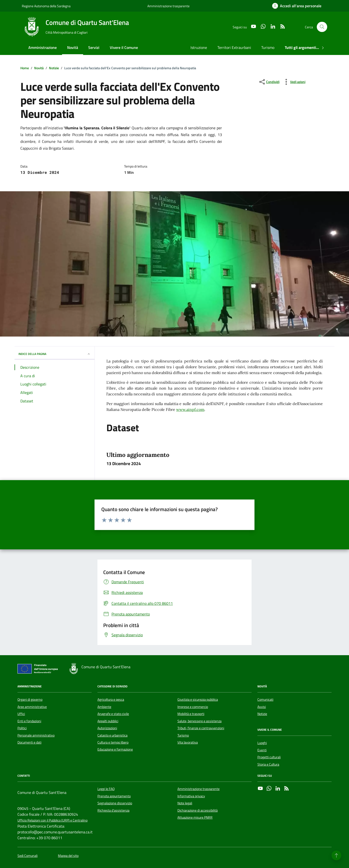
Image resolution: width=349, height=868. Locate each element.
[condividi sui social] (269, 82)
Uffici (21, 714)
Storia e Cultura (268, 764)
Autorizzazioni (107, 728)
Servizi (94, 47)
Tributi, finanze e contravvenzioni (201, 728)
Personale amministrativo (36, 735)
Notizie (262, 714)
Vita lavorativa (188, 742)
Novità (73, 47)
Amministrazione (43, 47)
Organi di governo (30, 699)
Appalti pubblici (108, 721)
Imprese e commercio (193, 707)
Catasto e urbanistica (112, 735)
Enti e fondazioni (29, 721)
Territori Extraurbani (234, 47)
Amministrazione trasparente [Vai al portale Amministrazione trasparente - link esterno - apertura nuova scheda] (168, 6)
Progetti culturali (269, 757)
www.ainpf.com (190, 409)
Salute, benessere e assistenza (199, 721)
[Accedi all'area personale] (297, 6)
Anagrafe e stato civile (113, 714)
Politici (22, 728)
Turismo (268, 47)
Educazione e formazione (115, 749)
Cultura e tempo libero (113, 742)
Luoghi (262, 743)
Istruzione (199, 47)
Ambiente (104, 707)
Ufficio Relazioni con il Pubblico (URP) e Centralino (52, 820)
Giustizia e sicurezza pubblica (198, 699)
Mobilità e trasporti (191, 714)
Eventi (262, 750)
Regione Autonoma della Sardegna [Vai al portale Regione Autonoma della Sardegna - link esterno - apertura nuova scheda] (46, 6)
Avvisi (262, 707)
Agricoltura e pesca (111, 699)
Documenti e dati (29, 742)
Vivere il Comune (124, 47)
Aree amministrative (32, 707)
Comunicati (265, 699)
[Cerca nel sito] (322, 27)
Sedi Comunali (28, 856)
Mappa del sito (68, 856)
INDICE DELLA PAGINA (55, 354)
